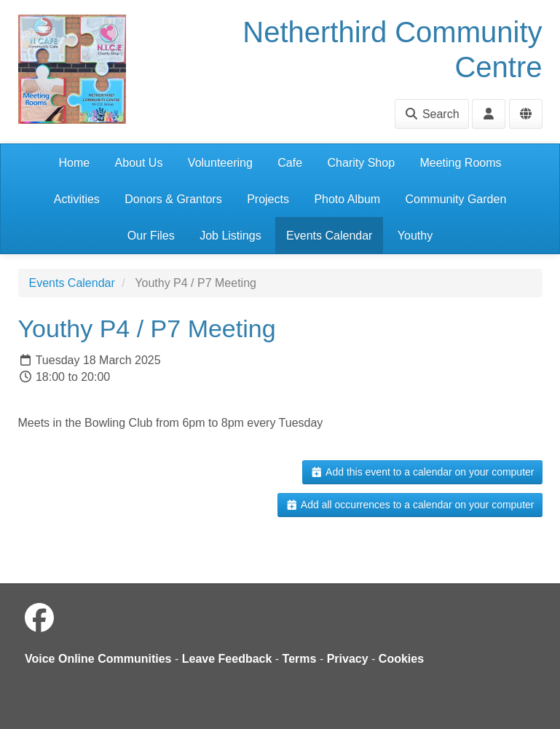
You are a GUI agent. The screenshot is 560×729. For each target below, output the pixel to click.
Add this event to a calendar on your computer (422, 472)
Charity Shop (362, 163)
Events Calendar (329, 236)
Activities (77, 199)
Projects (268, 199)
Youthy (415, 236)
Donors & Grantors (173, 199)
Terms (300, 659)
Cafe (290, 163)
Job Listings (230, 236)
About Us (139, 163)
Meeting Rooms (460, 163)
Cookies (401, 659)
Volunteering (220, 163)
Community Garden (456, 199)
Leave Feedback (227, 659)
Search (431, 114)
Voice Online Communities (98, 659)
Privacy (348, 659)
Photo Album (347, 199)
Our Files (151, 236)
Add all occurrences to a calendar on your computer (410, 505)
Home (74, 163)
